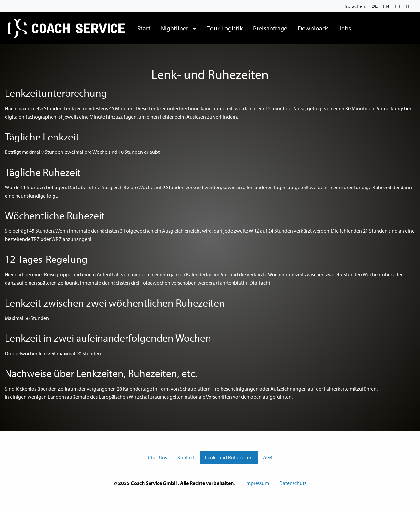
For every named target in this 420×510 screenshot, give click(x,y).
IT (408, 6)
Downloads (313, 28)
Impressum (257, 483)
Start (144, 28)
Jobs (345, 28)
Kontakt (186, 457)
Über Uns (157, 457)
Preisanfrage (270, 28)
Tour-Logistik (225, 28)
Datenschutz (293, 483)
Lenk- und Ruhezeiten (229, 457)
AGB (268, 457)
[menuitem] (67, 28)
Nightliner (175, 28)
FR (397, 6)
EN (386, 6)
